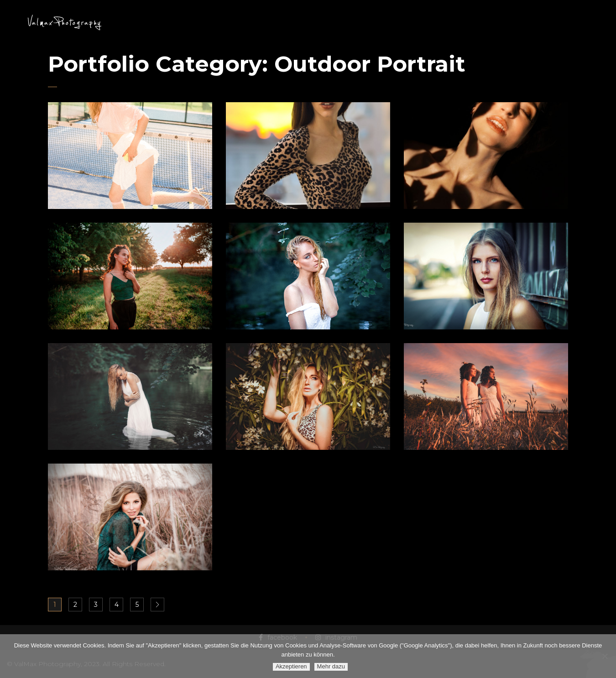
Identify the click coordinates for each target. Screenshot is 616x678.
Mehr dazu (331, 666)
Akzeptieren (291, 666)
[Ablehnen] (605, 656)
